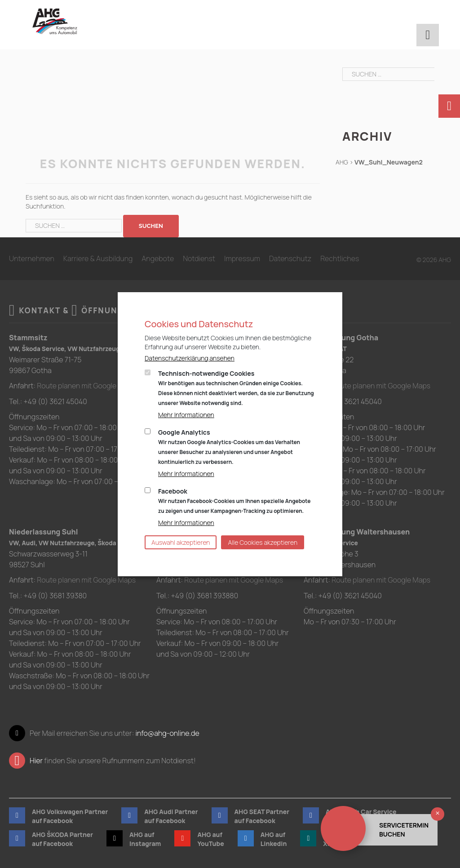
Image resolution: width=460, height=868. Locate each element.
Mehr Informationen (186, 415)
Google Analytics (229, 447)
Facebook (234, 501)
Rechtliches (340, 258)
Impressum (242, 258)
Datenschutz (290, 258)
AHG (342, 162)
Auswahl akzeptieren (181, 542)
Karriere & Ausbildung (98, 258)
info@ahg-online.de (167, 732)
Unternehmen (32, 258)
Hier (36, 760)
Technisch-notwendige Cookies (236, 388)
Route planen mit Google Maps (86, 386)
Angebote (158, 258)
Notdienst (199, 258)
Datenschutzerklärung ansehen (190, 358)
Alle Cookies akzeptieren (263, 542)
